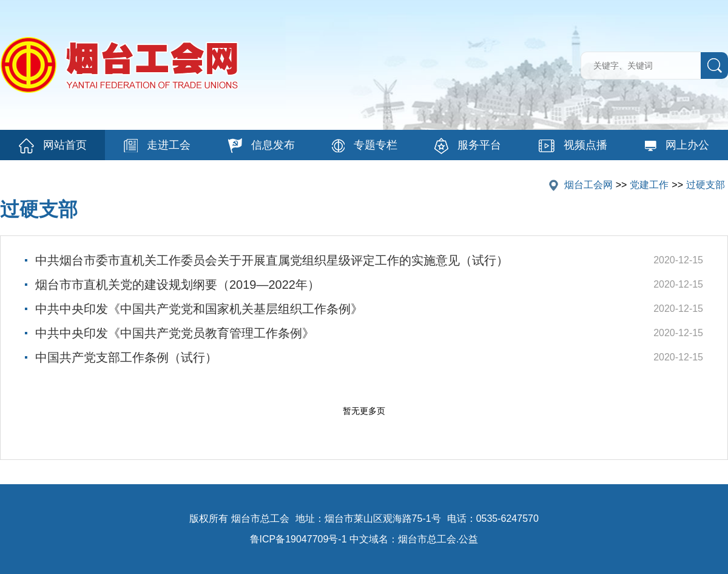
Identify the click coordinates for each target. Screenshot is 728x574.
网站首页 (53, 146)
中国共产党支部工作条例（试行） (126, 357)
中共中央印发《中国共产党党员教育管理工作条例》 (175, 333)
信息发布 (261, 146)
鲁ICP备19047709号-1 (298, 539)
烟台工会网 (588, 185)
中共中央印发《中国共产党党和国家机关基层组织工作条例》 (199, 309)
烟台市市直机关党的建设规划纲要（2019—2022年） (177, 285)
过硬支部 (706, 185)
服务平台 (468, 146)
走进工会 (157, 146)
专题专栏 (365, 146)
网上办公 (677, 145)
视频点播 (573, 146)
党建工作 (649, 185)
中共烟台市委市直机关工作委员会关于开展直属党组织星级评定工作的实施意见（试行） (272, 260)
